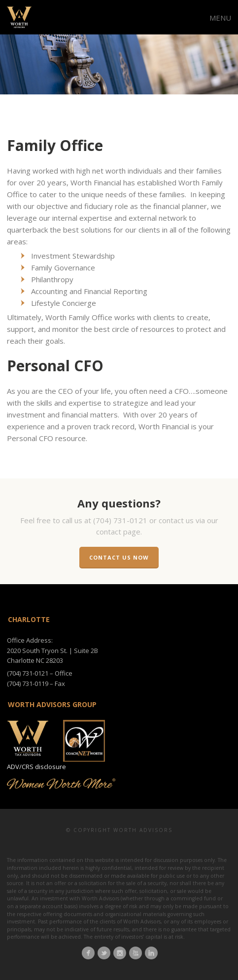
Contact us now (119, 557)
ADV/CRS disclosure (36, 767)
